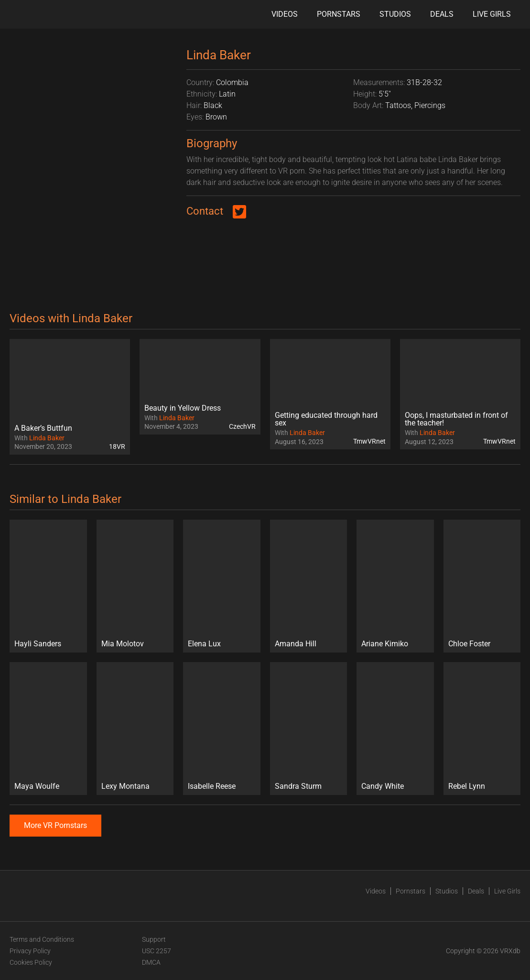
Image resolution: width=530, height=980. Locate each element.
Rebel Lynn (467, 786)
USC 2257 (157, 951)
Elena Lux (204, 644)
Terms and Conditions (42, 939)
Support (154, 939)
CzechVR (242, 426)
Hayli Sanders (38, 644)
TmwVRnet (369, 441)
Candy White (383, 786)
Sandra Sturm (298, 786)
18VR (117, 446)
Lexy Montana (125, 786)
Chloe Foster (469, 644)
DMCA (151, 962)
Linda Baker (47, 438)
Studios (395, 14)
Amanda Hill (296, 644)
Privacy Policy (30, 951)
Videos (285, 14)
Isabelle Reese (212, 786)
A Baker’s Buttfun (43, 428)
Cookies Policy (31, 962)
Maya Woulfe (37, 786)
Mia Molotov (123, 644)
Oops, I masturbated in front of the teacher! (456, 419)
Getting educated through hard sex (326, 419)
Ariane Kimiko (385, 644)
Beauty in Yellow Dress (183, 408)
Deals (442, 14)
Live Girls (492, 14)
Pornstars (339, 14)
